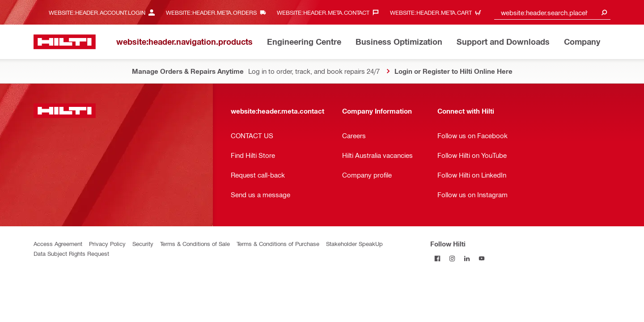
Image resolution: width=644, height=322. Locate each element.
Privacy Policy (107, 244)
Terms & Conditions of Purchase (278, 244)
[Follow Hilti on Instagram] (452, 258)
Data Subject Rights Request (71, 253)
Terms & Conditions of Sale (195, 244)
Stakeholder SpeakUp (354, 244)
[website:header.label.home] (65, 42)
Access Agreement (58, 244)
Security (143, 244)
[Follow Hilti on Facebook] (438, 258)
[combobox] (552, 12)
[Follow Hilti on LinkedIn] (467, 258)
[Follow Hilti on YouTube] (482, 258)
